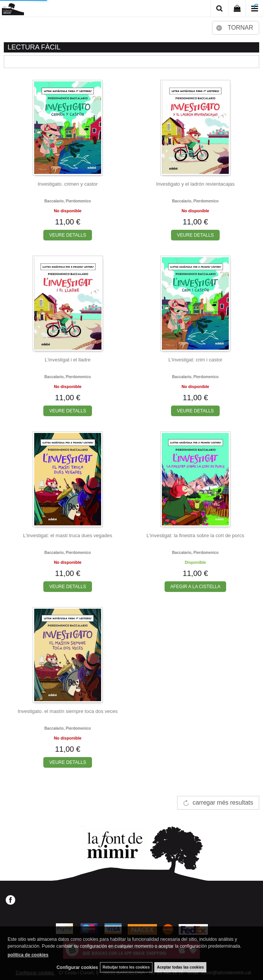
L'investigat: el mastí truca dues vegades (68, 535)
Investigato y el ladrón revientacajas (196, 184)
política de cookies (28, 955)
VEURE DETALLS (67, 235)
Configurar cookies (77, 967)
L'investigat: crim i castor (195, 360)
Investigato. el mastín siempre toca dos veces (67, 711)
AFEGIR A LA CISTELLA (195, 587)
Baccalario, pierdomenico (68, 201)
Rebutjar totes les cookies (126, 967)
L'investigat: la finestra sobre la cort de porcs (196, 535)
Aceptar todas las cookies (180, 967)
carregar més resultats (223, 803)
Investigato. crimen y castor (68, 184)
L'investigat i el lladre (68, 360)
